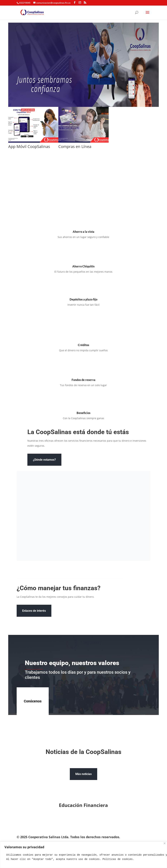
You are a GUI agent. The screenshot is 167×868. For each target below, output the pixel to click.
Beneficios (83, 413)
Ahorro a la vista (83, 232)
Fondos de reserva (83, 380)
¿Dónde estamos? (44, 460)
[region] (83, 855)
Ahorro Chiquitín (83, 266)
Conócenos (33, 701)
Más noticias (83, 774)
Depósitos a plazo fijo (83, 299)
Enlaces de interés (34, 611)
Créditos (83, 345)
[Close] (165, 843)
